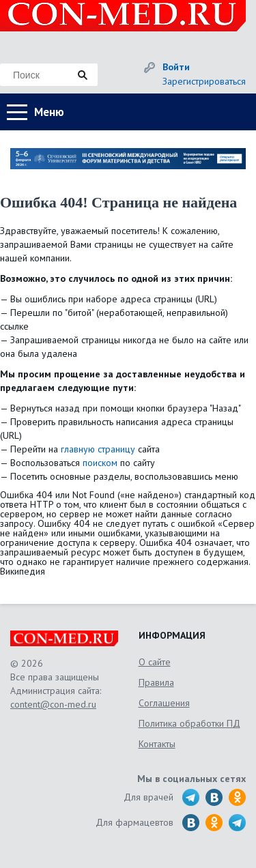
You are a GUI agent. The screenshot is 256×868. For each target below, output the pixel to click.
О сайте (155, 662)
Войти (176, 67)
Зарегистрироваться (204, 81)
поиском (100, 463)
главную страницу (98, 449)
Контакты (157, 744)
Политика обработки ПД (189, 723)
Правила (156, 682)
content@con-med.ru (53, 704)
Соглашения (164, 703)
